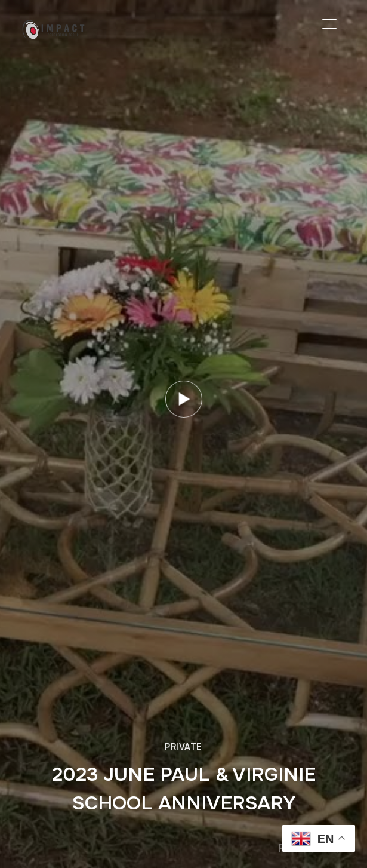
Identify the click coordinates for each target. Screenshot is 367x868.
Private (184, 747)
